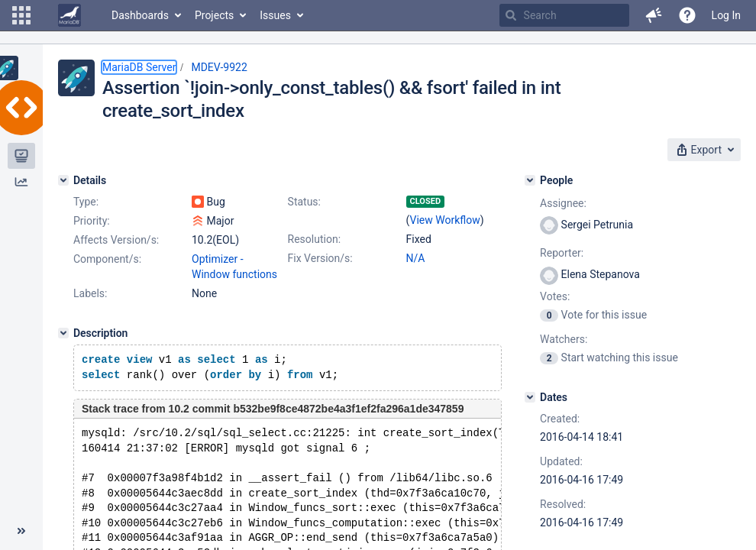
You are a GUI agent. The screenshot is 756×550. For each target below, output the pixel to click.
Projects (214, 15)
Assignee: (563, 203)
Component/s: (107, 259)
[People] (530, 180)
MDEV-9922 (219, 67)
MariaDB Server (139, 67)
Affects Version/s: (116, 240)
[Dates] (530, 397)
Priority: (92, 221)
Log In (726, 15)
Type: (86, 202)
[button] (21, 15)
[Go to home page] (69, 15)
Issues (275, 15)
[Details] (63, 180)
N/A (416, 258)
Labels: (90, 293)
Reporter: (562, 253)
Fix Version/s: (320, 258)
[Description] (63, 333)
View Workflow (445, 220)
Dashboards (140, 15)
